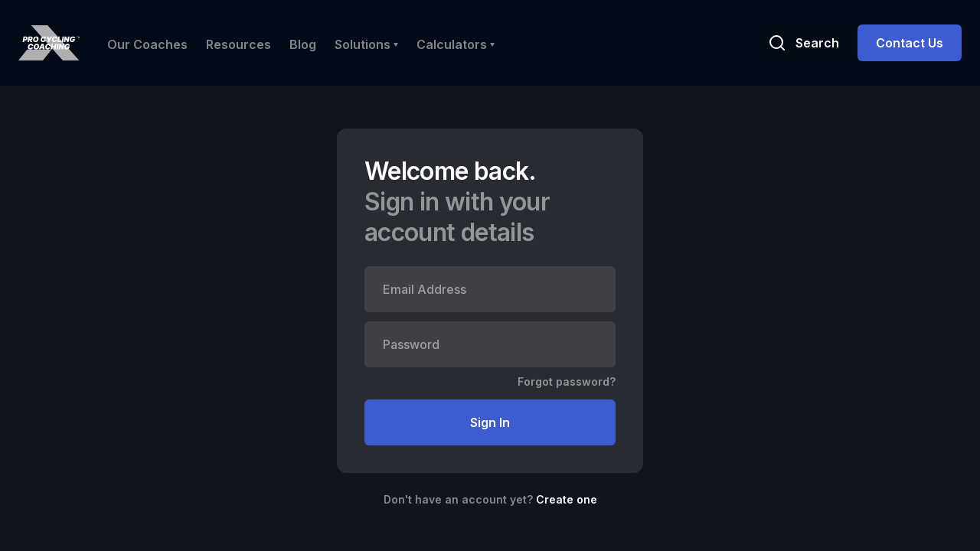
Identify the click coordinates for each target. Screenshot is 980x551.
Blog (303, 44)
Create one (567, 499)
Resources (238, 44)
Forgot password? (567, 381)
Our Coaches (147, 44)
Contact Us (910, 43)
